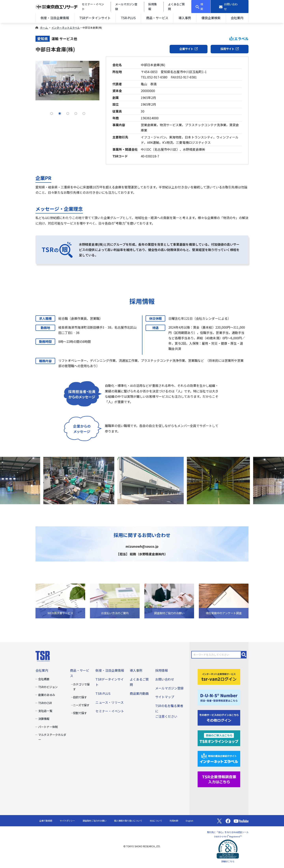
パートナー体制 (48, 727)
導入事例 (185, 18)
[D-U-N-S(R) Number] (219, 697)
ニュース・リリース (109, 702)
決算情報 (44, 719)
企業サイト (189, 49)
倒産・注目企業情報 (55, 18)
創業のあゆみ (47, 695)
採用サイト (230, 49)
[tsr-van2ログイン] (219, 676)
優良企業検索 (211, 18)
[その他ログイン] (219, 717)
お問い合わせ (165, 679)
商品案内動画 (139, 693)
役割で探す (80, 713)
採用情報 (162, 670)
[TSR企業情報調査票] (219, 779)
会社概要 (44, 679)
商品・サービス (157, 18)
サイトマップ (165, 697)
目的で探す (80, 697)
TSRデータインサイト (95, 18)
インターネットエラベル (66, 28)
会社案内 (237, 18)
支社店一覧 (45, 711)
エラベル (239, 39)
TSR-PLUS (128, 18)
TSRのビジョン (48, 687)
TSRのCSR (45, 703)
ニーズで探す (81, 705)
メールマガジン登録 (169, 688)
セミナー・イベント (110, 711)
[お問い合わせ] (230, 7)
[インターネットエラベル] (219, 758)
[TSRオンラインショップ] (219, 738)
